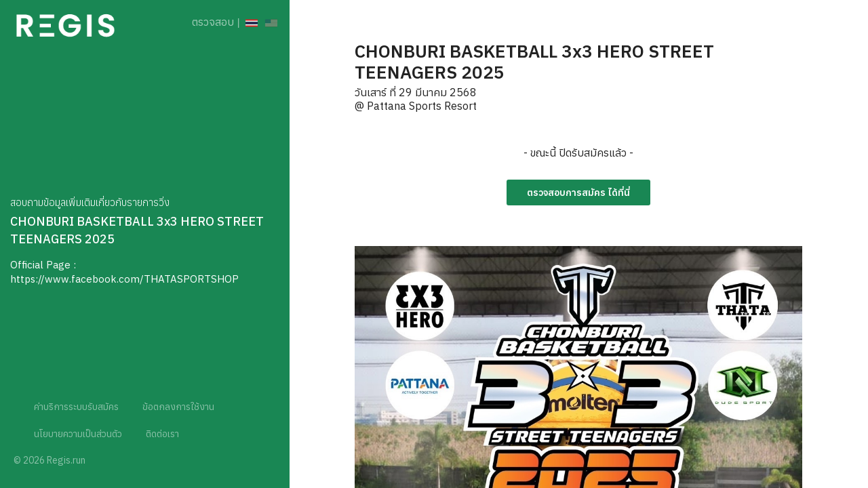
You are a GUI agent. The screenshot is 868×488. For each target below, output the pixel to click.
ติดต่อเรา (162, 434)
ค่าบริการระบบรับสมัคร (76, 407)
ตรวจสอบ (213, 22)
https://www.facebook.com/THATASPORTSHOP (124, 279)
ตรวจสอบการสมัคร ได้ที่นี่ (578, 192)
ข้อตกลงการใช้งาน (178, 407)
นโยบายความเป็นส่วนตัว (78, 434)
